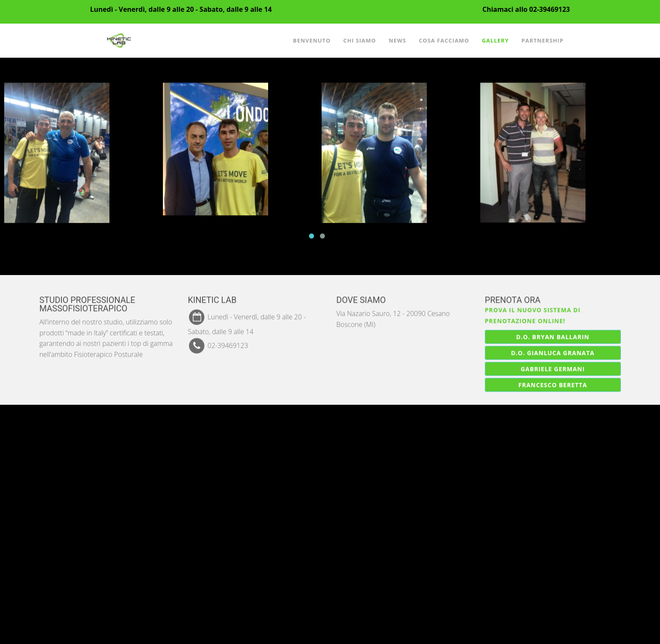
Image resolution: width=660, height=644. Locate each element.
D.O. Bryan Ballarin (553, 336)
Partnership (543, 40)
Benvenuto (312, 40)
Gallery (495, 40)
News (397, 40)
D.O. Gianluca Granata (553, 352)
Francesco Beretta (553, 384)
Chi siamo (359, 40)
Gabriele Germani (553, 368)
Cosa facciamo (444, 40)
